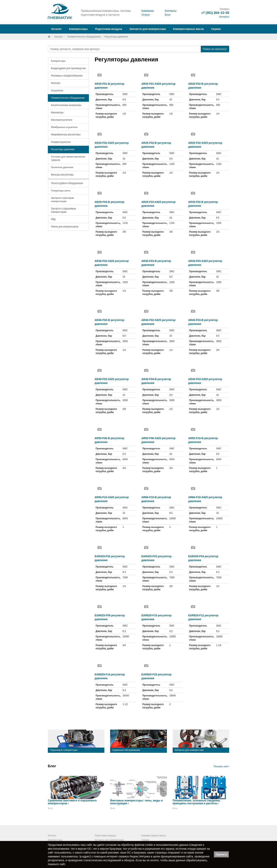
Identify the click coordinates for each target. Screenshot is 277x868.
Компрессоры (58, 61)
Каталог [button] (57, 29)
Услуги (146, 15)
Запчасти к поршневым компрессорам (63, 210)
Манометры (57, 113)
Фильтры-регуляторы (62, 175)
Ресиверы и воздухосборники (67, 76)
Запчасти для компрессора (148, 29)
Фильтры (56, 83)
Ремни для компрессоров (65, 227)
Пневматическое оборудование (84, 37)
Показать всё (221, 766)
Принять (221, 854)
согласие (111, 845)
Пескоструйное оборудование (67, 183)
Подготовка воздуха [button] (109, 29)
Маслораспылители (62, 120)
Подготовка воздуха (105, 836)
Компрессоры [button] (78, 29)
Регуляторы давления (63, 149)
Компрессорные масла (188, 29)
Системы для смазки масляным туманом (68, 158)
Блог (168, 15)
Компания (148, 11)
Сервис (216, 29)
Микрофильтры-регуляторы (66, 135)
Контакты (171, 11)
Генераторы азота (61, 191)
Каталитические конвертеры (66, 105)
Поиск (215, 49)
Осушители (57, 91)
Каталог (59, 37)
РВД (53, 219)
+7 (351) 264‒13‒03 (215, 13)
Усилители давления (62, 167)
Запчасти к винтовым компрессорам (62, 200)
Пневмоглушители (61, 142)
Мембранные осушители (64, 127)
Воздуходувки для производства (68, 68)
